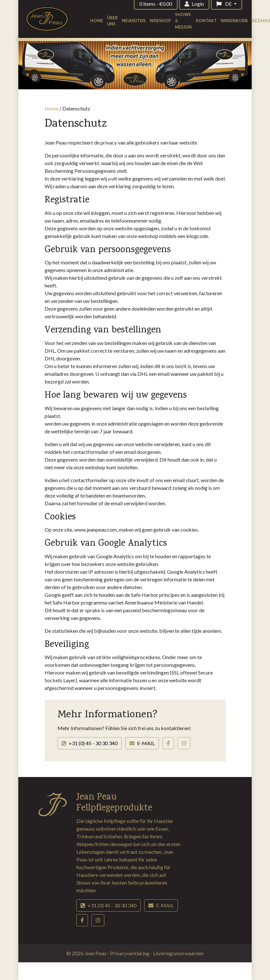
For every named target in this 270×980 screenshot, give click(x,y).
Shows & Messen (183, 21)
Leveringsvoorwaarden (178, 953)
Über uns (112, 21)
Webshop (160, 21)
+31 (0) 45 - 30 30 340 (90, 743)
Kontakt (206, 21)
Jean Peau (96, 953)
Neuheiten (134, 21)
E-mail (142, 743)
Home (97, 21)
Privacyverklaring (130, 953)
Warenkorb (234, 21)
